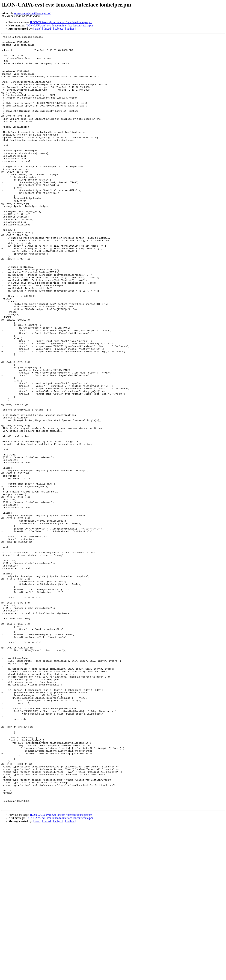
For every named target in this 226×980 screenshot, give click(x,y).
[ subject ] (59, 29)
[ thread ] (47, 29)
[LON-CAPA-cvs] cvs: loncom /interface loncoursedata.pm (59, 25)
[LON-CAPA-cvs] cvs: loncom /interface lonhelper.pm (61, 22)
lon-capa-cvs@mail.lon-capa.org (32, 13)
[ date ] (37, 29)
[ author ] (70, 29)
